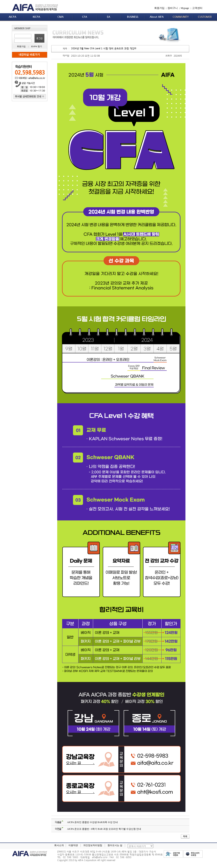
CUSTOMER (205, 17)
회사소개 (59, 845)
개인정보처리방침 (93, 845)
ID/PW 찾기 (37, 46)
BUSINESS (133, 17)
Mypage (185, 8)
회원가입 (159, 8)
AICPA (12, 17)
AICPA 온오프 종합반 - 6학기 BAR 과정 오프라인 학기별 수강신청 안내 (104, 829)
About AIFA (157, 17)
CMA (60, 17)
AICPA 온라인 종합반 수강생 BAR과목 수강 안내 (92, 822)
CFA (85, 17)
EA (108, 17)
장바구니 (173, 8)
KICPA (36, 17)
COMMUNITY (181, 17)
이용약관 (73, 845)
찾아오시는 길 (115, 845)
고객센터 (197, 8)
